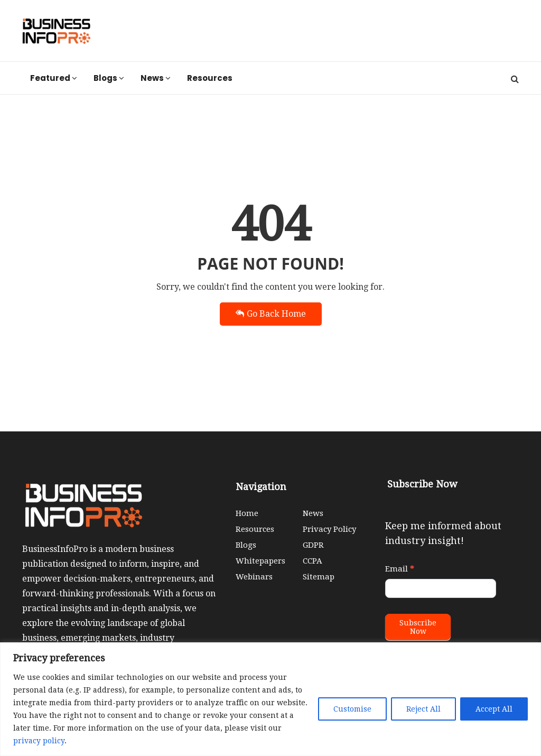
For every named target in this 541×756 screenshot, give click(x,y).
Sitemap (319, 577)
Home (247, 513)
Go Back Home (271, 314)
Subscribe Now (418, 627)
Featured (54, 78)
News (156, 78)
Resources (210, 78)
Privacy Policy (329, 529)
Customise (352, 709)
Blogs (109, 78)
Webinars (254, 577)
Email (400, 569)
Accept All (494, 709)
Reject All (423, 709)
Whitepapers (260, 561)
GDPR (313, 545)
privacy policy (39, 741)
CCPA (313, 561)
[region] (270, 699)
